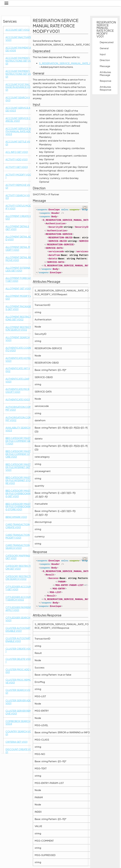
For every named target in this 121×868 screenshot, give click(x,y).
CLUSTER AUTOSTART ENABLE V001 (18, 640)
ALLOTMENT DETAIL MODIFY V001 (18, 249)
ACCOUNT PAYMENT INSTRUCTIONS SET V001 (18, 74)
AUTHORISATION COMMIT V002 (18, 419)
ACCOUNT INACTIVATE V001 (18, 39)
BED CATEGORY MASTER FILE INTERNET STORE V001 (18, 480)
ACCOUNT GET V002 (18, 30)
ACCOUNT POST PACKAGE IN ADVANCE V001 (18, 87)
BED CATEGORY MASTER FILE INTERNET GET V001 (18, 467)
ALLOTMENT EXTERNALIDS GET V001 (18, 269)
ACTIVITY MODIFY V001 (18, 176)
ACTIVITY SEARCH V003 (18, 197)
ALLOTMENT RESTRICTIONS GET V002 (18, 318)
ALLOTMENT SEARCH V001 (18, 339)
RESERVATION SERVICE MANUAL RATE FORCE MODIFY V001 (106, 29)
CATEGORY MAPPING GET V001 (18, 557)
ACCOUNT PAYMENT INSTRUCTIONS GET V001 (18, 61)
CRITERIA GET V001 (17, 742)
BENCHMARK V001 (16, 517)
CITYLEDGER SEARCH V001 (18, 619)
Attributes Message (105, 74)
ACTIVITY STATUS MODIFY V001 (18, 207)
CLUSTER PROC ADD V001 (18, 671)
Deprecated (107, 42)
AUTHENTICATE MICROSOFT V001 (17, 391)
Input (103, 54)
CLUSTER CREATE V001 (18, 650)
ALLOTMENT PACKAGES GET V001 (18, 308)
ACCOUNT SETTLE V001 (18, 143)
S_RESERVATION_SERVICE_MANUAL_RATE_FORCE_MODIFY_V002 (78, 63)
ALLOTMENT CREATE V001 (18, 218)
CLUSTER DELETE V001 (18, 660)
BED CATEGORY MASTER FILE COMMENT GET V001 (18, 441)
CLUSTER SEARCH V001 (18, 691)
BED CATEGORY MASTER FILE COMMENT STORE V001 (18, 454)
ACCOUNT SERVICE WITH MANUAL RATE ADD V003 (18, 131)
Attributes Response (105, 88)
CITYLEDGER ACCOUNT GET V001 (18, 588)
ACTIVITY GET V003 (17, 167)
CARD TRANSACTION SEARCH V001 (18, 547)
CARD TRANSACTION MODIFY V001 (18, 536)
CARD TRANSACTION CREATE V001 (18, 526)
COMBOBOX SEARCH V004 (18, 723)
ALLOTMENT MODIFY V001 (18, 297)
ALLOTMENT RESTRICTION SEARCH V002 (18, 329)
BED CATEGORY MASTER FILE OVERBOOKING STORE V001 (18, 507)
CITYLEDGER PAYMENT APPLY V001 (18, 609)
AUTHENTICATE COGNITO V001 (18, 349)
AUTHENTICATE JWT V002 (18, 370)
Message (105, 66)
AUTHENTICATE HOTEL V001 (18, 360)
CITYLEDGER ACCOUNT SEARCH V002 (18, 598)
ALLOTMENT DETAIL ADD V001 (18, 238)
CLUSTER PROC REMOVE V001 (18, 681)
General (104, 48)
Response (105, 81)
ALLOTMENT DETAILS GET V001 (17, 228)
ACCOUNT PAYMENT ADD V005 (18, 49)
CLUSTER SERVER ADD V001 (18, 702)
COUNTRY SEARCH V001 (18, 733)
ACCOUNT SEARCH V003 (18, 99)
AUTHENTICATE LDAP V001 (17, 380)
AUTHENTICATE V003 (18, 400)
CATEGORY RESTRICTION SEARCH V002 (18, 578)
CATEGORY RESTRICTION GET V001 (18, 567)
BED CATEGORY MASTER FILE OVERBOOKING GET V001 (18, 493)
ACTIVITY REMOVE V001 (18, 186)
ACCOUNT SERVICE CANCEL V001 (18, 120)
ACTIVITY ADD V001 (17, 159)
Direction (105, 60)
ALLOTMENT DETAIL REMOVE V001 (18, 259)
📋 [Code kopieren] (85, 207)
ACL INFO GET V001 (17, 152)
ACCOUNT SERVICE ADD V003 (18, 109)
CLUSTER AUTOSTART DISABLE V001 (18, 629)
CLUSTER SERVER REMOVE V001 (18, 712)
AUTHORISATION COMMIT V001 (18, 408)
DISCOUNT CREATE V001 (18, 751)
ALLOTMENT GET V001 (18, 289)
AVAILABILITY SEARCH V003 (18, 429)
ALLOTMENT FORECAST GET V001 (18, 280)
